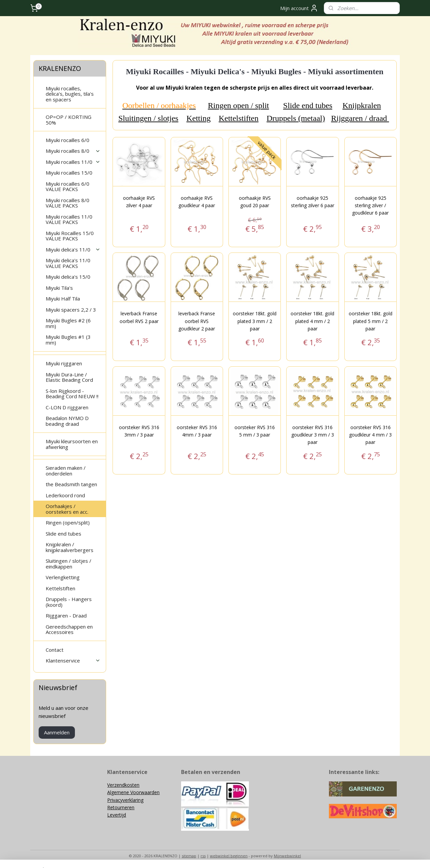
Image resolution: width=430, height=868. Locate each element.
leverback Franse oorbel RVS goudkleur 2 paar (197, 321)
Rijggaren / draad (360, 118)
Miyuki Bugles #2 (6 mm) (68, 323)
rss (203, 856)
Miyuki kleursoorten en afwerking (72, 444)
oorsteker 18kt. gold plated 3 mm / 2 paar (255, 321)
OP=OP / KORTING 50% (69, 120)
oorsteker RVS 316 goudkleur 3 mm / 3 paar (313, 435)
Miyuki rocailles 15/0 (69, 173)
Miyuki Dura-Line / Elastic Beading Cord (69, 377)
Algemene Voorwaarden (133, 792)
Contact (55, 650)
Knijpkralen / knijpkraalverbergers (70, 547)
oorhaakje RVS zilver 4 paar (139, 202)
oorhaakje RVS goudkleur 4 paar (197, 202)
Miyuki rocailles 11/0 (73, 162)
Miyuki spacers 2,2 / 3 (71, 310)
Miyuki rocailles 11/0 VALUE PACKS (69, 219)
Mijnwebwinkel (287, 856)
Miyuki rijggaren (64, 363)
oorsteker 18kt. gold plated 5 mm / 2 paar (370, 321)
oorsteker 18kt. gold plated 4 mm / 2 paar (312, 321)
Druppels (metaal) (296, 118)
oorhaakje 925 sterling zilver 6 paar (313, 202)
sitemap (189, 856)
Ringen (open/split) (68, 522)
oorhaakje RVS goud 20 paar (254, 202)
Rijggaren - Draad (66, 615)
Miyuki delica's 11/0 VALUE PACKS (68, 263)
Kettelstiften (239, 118)
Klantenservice (73, 660)
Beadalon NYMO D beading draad (67, 421)
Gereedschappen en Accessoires (69, 629)
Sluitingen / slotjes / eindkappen (69, 564)
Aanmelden (57, 732)
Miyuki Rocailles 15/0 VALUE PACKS (70, 236)
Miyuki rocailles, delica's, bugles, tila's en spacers (70, 94)
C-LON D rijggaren (67, 407)
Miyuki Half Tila (63, 299)
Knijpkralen (362, 105)
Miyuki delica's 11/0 (73, 249)
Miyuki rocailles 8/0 (73, 151)
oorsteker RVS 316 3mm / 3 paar (139, 431)
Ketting (199, 118)
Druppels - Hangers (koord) (69, 602)
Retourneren (121, 807)
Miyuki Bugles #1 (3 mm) (68, 340)
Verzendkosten (123, 785)
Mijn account (299, 8)
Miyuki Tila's (59, 288)
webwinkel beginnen (229, 856)
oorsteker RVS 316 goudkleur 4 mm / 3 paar (370, 435)
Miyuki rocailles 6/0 (68, 140)
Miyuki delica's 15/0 (68, 277)
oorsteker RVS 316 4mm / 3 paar (197, 431)
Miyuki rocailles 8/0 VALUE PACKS (68, 203)
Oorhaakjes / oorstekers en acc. (67, 509)
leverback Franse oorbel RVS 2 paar (139, 317)
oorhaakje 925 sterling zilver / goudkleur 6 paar (370, 205)
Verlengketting (63, 577)
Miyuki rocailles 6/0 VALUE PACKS (68, 187)
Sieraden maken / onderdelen (66, 471)
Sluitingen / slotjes (148, 118)
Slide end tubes (308, 105)
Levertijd (117, 815)
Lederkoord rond (65, 495)
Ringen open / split (238, 105)
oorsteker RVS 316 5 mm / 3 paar (255, 431)
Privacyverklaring (125, 800)
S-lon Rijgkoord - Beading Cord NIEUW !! (72, 394)
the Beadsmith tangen (71, 484)
